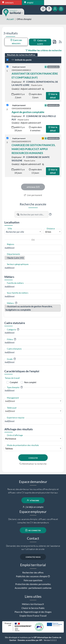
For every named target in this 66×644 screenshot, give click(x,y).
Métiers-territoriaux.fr (33, 604)
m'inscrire (33, 500)
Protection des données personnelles (33, 584)
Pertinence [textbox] (11, 439)
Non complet (30, 382)
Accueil (10, 19)
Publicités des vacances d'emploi (32, 576)
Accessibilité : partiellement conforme (33, 588)
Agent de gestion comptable (28, 112)
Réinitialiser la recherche (33, 464)
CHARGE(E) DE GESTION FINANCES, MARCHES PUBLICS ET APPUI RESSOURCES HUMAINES (34, 149)
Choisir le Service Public (33, 608)
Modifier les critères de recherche (44, 50)
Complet (14, 382)
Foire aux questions (33, 580)
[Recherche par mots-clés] (34, 214)
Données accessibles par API (30, 640)
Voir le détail (53, 96)
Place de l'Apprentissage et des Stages (33, 612)
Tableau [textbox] (9, 448)
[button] (50, 214)
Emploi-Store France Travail (33, 616)
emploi (29, 2)
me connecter (33, 530)
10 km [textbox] (48, 232)
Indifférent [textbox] (10, 401)
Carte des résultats (16, 42)
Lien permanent (33, 195)
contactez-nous (33, 557)
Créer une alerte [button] (40, 42)
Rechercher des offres (33, 573)
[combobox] (23, 232)
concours (8, 2)
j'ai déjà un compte (33, 507)
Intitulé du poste (22, 60)
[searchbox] (33, 248)
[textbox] (23, 232)
